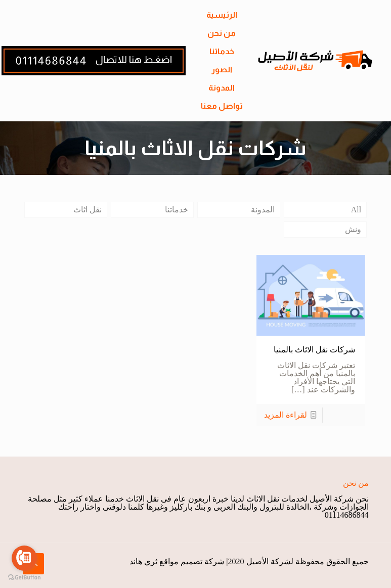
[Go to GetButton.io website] (24, 578)
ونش (353, 229)
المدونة (263, 210)
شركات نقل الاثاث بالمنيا (314, 350)
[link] (94, 61)
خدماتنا (177, 210)
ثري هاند (143, 561)
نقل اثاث (88, 210)
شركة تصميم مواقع (192, 561)
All (356, 210)
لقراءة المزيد (286, 415)
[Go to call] (24, 558)
